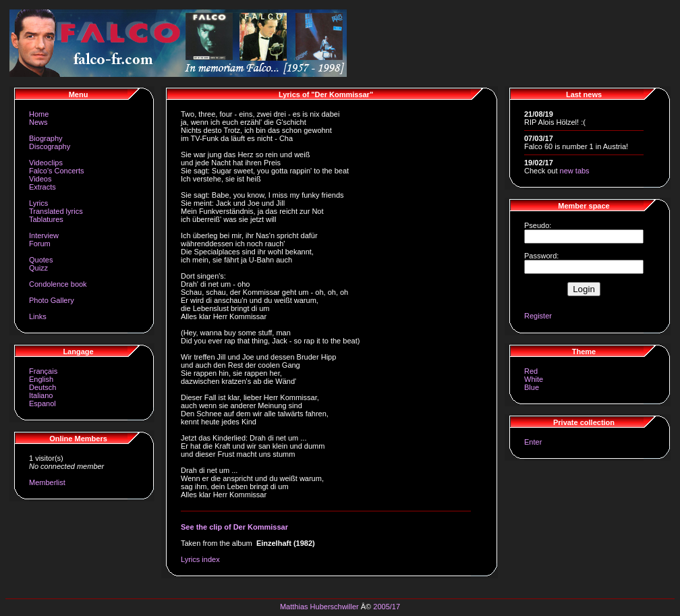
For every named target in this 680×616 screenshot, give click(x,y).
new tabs (575, 171)
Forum (40, 244)
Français (43, 371)
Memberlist (47, 482)
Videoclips (46, 163)
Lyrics (38, 203)
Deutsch (42, 387)
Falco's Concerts (57, 171)
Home (39, 114)
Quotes (41, 260)
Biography (46, 138)
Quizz (38, 268)
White (534, 379)
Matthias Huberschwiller (319, 607)
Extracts (42, 187)
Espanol (42, 403)
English (41, 379)
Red (531, 371)
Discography (50, 146)
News (38, 122)
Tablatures (46, 219)
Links (38, 316)
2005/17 (387, 607)
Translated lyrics (56, 211)
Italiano (41, 395)
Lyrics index (200, 559)
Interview (44, 235)
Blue (532, 387)
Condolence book (58, 284)
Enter (533, 442)
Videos (40, 179)
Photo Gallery (52, 300)
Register (538, 316)
